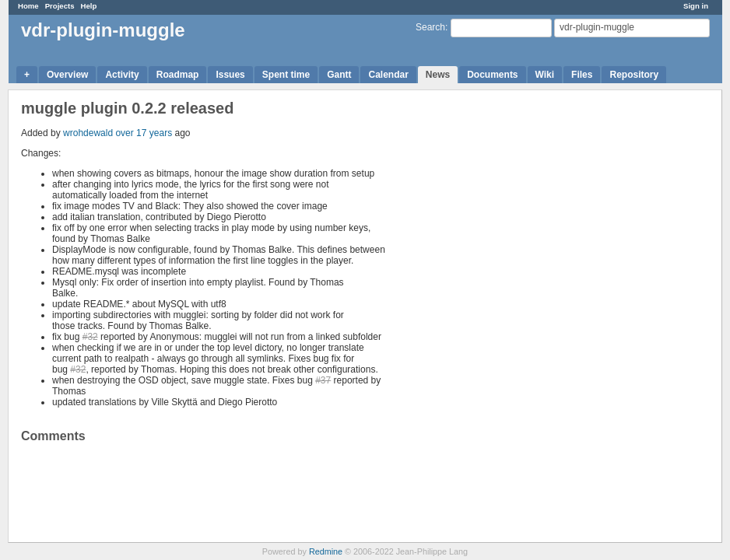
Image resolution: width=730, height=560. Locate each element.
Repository (634, 75)
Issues (230, 75)
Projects (60, 6)
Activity (122, 75)
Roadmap (178, 75)
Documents (492, 75)
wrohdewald (88, 133)
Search (430, 27)
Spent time (286, 75)
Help (89, 6)
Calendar (388, 75)
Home (28, 6)
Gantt (339, 75)
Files (582, 75)
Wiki (545, 75)
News (438, 75)
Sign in (696, 6)
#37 (323, 380)
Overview (67, 75)
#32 (90, 337)
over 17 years (144, 133)
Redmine (326, 551)
